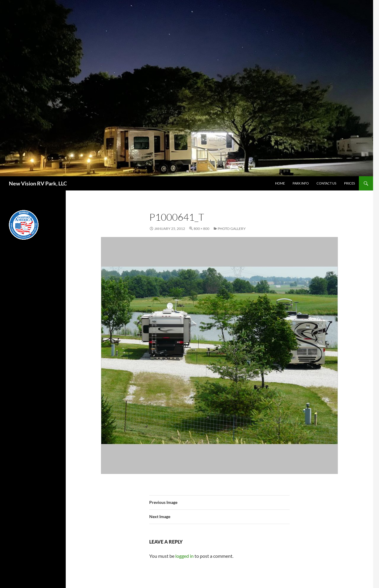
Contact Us (326, 183)
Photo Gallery (232, 229)
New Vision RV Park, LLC (38, 183)
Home (280, 183)
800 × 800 (201, 229)
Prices (350, 183)
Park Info (301, 183)
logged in (184, 556)
